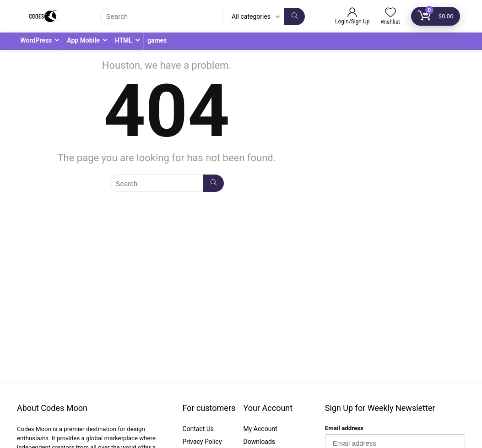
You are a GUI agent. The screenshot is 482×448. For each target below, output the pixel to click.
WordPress (36, 40)
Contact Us (198, 429)
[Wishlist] (390, 13)
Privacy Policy (202, 442)
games (157, 40)
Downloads (260, 442)
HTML (124, 40)
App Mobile (83, 40)
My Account (260, 429)
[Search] (295, 16)
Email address (344, 428)
